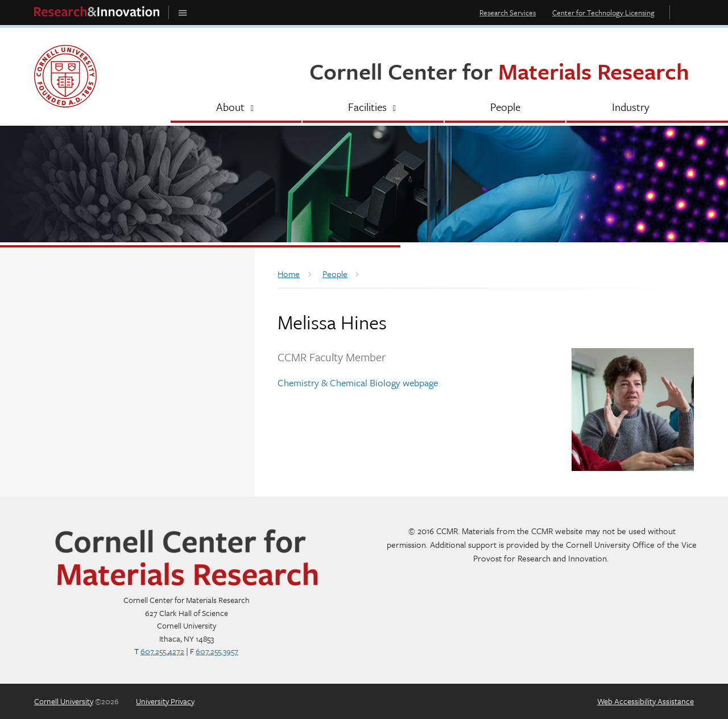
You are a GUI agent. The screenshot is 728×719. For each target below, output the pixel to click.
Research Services (508, 13)
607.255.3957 (217, 651)
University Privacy (165, 701)
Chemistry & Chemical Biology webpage (358, 383)
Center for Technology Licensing (603, 13)
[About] (236, 108)
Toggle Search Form (685, 12)
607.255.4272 (162, 651)
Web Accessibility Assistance (646, 701)
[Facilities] (373, 108)
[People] (505, 108)
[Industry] (630, 108)
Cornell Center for (499, 71)
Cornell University (64, 701)
